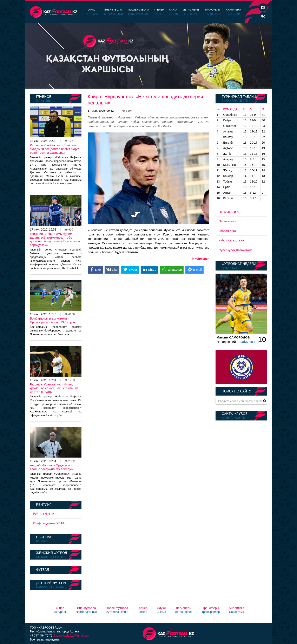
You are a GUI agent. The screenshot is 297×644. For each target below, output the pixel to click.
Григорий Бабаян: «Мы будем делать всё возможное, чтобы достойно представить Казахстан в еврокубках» (55, 239)
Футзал (42, 570)
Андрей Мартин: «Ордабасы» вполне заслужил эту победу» (51, 467)
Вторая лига (227, 231)
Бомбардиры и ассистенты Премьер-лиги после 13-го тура (52, 320)
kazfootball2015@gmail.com (72, 636)
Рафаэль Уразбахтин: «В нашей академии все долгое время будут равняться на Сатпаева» (54, 149)
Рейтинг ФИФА (44, 513)
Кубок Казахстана (231, 240)
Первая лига (228, 221)
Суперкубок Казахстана (236, 250)
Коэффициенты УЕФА (49, 523)
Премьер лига (229, 212)
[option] (148, 56)
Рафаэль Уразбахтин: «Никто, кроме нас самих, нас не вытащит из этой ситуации (54, 388)
